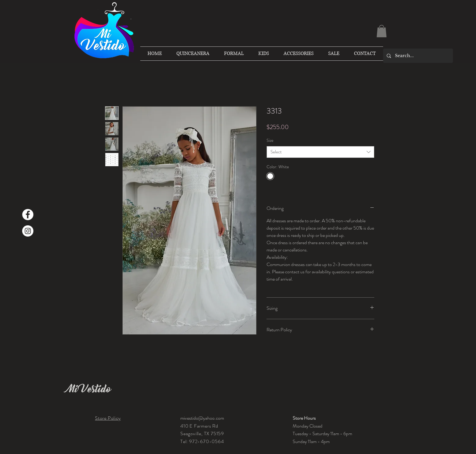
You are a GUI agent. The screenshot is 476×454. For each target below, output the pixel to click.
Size (270, 140)
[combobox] (320, 152)
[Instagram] (28, 231)
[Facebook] (28, 215)
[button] (382, 31)
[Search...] (418, 56)
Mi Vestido (89, 389)
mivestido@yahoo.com (202, 418)
